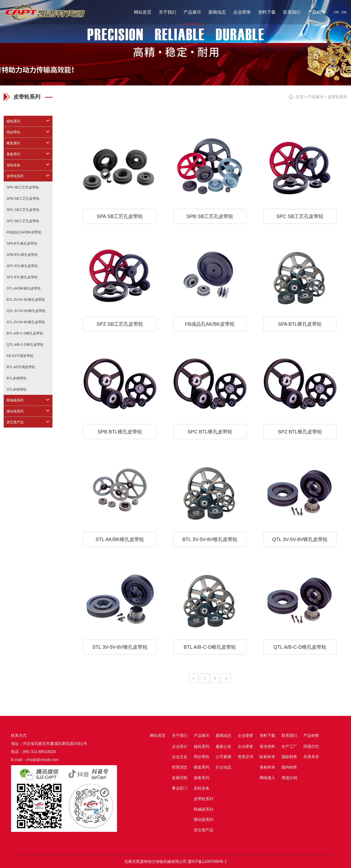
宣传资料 (267, 747)
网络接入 (267, 778)
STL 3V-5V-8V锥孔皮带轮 (26, 322)
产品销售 (317, 12)
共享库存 (311, 757)
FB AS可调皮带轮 (20, 356)
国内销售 (289, 767)
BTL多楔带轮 (17, 378)
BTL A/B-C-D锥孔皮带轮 (25, 333)
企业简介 (180, 747)
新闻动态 (217, 12)
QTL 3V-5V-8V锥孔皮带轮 (26, 311)
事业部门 (180, 788)
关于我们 (167, 12)
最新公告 (224, 747)
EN (344, 12)
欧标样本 (267, 757)
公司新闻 (224, 757)
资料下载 (267, 12)
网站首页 (143, 12)
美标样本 (267, 767)
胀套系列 (13, 154)
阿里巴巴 (311, 747)
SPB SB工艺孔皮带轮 (23, 199)
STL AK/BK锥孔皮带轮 (24, 288)
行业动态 (224, 767)
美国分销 (289, 778)
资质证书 (245, 757)
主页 (300, 97)
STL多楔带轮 (17, 389)
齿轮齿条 (13, 165)
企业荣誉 (242, 12)
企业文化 (180, 757)
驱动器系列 (15, 411)
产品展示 (192, 12)
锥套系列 (13, 143)
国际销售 (289, 757)
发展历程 (180, 778)
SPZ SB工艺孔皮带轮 (23, 221)
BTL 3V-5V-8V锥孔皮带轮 (26, 300)
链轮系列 (13, 121)
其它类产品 (15, 422)
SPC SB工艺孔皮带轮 (23, 210)
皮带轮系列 (15, 176)
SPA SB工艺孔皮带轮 (23, 187)
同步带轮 (13, 132)
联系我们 (292, 12)
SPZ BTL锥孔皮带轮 (22, 277)
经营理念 (180, 767)
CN (336, 12)
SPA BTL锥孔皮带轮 (22, 243)
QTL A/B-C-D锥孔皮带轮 (25, 345)
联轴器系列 (15, 400)
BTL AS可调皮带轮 (21, 367)
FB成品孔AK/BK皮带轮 (24, 232)
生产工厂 (289, 747)
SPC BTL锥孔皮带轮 (22, 266)
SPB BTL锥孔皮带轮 (22, 255)
